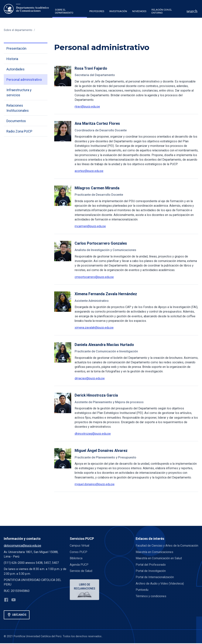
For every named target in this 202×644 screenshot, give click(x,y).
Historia (12, 59)
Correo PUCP (79, 552)
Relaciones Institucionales (18, 108)
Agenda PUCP (79, 564)
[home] (26, 9)
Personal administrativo (24, 80)
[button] (70, 12)
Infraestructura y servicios (19, 92)
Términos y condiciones (151, 600)
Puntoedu (142, 594)
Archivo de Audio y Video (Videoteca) (160, 588)
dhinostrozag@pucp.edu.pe (93, 434)
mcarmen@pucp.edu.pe (90, 226)
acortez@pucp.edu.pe (89, 171)
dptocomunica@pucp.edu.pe (22, 546)
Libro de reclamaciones (85, 587)
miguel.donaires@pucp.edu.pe (95, 484)
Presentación (16, 48)
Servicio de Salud (81, 571)
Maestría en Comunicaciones (155, 557)
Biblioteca (76, 558)
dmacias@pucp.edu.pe (90, 378)
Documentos (16, 121)
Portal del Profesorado (151, 569)
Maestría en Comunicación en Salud (159, 563)
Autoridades (15, 69)
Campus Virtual (80, 546)
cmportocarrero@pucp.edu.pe (94, 277)
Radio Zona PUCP (19, 131)
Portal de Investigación (151, 575)
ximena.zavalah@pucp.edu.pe (94, 328)
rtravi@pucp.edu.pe (87, 107)
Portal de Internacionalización (155, 582)
